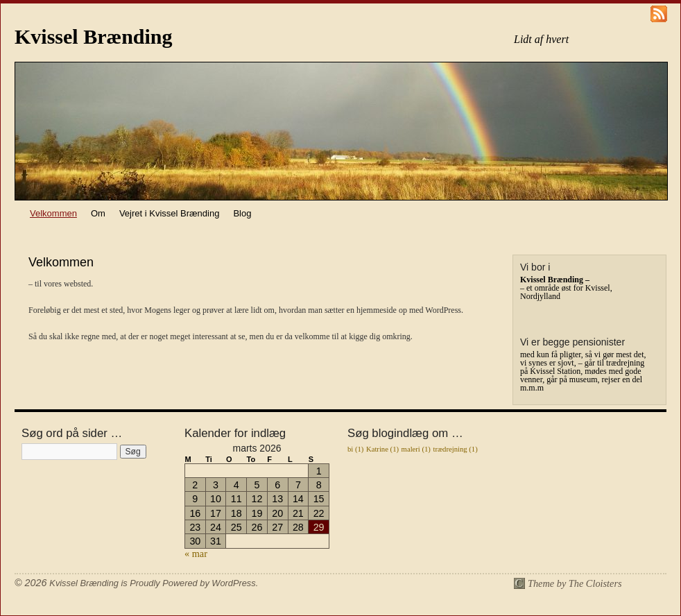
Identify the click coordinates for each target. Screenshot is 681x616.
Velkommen (53, 213)
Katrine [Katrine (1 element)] (382, 449)
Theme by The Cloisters (575, 583)
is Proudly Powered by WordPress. (189, 583)
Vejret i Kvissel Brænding (170, 213)
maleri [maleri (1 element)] (416, 449)
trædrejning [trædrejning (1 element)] (456, 449)
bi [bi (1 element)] (355, 449)
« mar (196, 554)
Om (98, 213)
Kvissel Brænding (94, 36)
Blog (242, 213)
